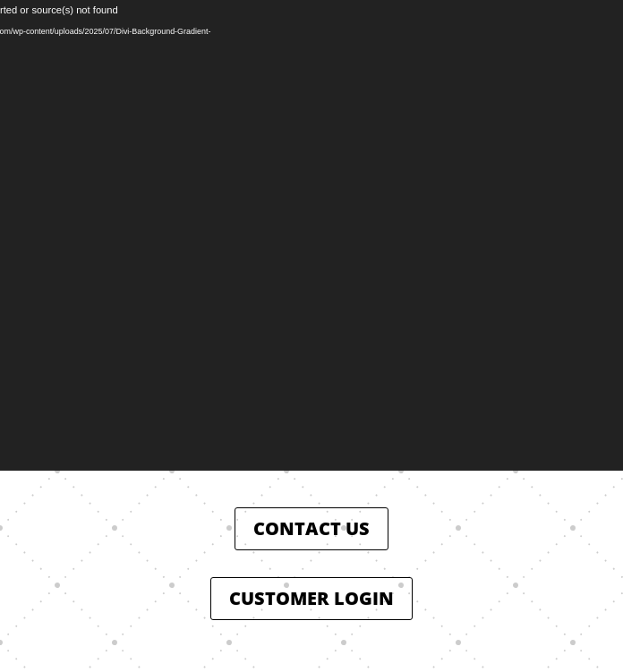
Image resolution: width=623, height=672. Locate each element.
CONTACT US (311, 528)
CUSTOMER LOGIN (311, 598)
